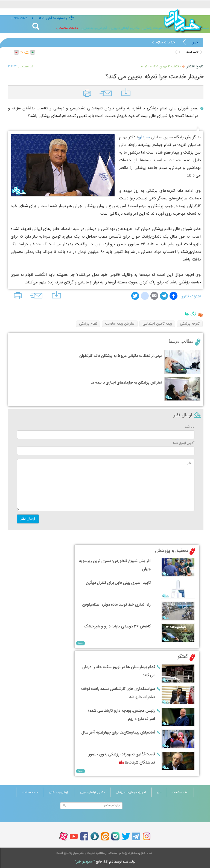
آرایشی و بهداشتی (95, 28)
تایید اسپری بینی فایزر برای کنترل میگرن (118, 583)
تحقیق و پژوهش (172, 551)
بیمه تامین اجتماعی (157, 324)
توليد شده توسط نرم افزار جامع (105, 862)
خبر (195, 43)
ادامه (81, 643)
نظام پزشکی (88, 324)
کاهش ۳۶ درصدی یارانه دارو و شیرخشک (117, 626)
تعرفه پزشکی (190, 324)
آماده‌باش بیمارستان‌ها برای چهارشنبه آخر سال (118, 733)
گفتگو (183, 657)
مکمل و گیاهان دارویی (125, 28)
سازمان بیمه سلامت (120, 324)
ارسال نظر (28, 519)
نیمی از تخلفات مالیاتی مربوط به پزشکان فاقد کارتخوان (120, 356)
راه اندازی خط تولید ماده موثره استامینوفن (116, 605)
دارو (184, 28)
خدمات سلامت (69, 28)
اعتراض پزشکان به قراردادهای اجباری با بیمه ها (126, 383)
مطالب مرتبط (181, 342)
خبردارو (144, 137)
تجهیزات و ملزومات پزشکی (160, 28)
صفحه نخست (180, 792)
